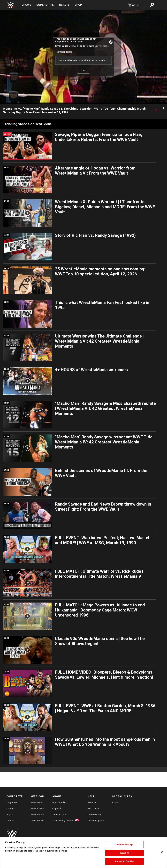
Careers (11, 809)
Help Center (94, 809)
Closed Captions (96, 821)
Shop (78, 5)
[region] (83, 853)
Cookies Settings (124, 844)
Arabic (115, 802)
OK (83, 71)
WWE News (37, 802)
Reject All (124, 853)
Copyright (57, 809)
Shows (27, 5)
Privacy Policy (59, 802)
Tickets (64, 5)
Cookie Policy (95, 815)
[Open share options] (163, 109)
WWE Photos (37, 815)
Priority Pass (37, 821)
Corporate (12, 802)
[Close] (162, 852)
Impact (10, 815)
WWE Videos (37, 809)
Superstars (45, 5)
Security (92, 802)
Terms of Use (59, 815)
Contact (10, 821)
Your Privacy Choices (63, 821)
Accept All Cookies (124, 861)
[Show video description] (156, 109)
